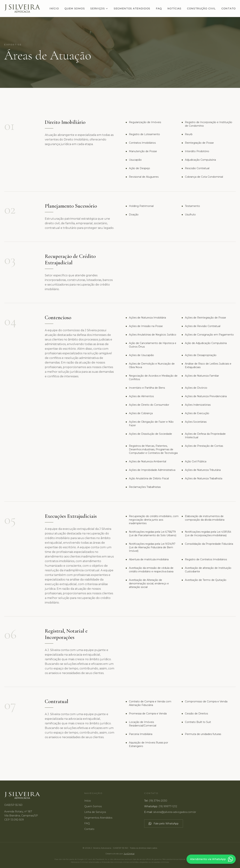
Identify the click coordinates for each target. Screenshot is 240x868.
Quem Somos (75, 9)
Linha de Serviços (95, 812)
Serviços (99, 9)
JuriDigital (129, 854)
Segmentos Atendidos (132, 9)
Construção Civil (201, 9)
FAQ (159, 9)
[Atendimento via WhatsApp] (211, 859)
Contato (229, 9)
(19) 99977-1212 (168, 806)
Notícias (174, 9)
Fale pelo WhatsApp (164, 824)
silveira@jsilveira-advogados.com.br (175, 812)
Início (54, 9)
